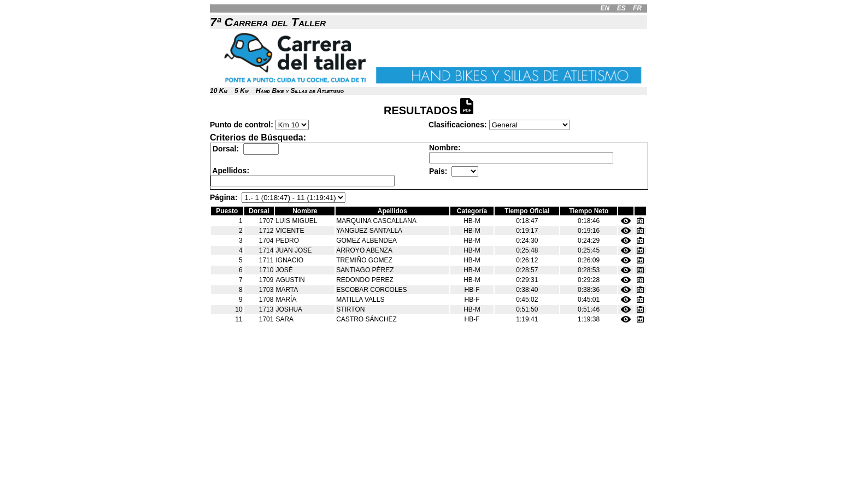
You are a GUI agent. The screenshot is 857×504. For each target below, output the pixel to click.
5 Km (241, 91)
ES (621, 8)
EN (605, 8)
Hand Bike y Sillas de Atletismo (300, 91)
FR (637, 8)
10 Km (219, 91)
